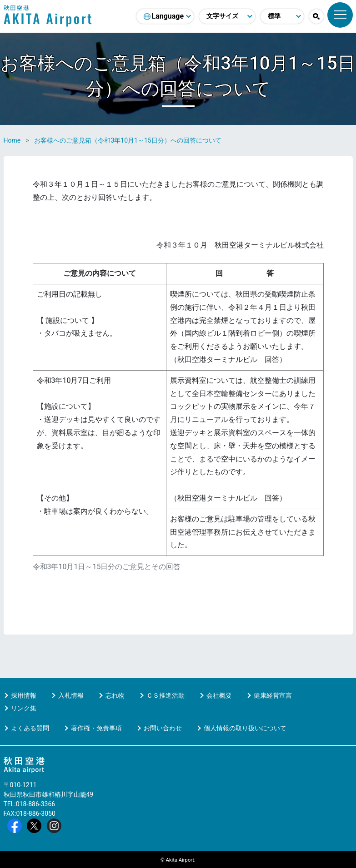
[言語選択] (165, 16)
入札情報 (71, 695)
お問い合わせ (163, 728)
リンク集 (24, 708)
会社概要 (219, 695)
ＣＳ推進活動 (165, 695)
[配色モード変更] (282, 16)
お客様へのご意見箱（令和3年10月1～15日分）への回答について (128, 140)
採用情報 (24, 695)
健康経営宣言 (273, 695)
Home (12, 140)
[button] (316, 16)
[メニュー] (340, 15)
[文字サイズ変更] (227, 16)
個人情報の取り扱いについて (245, 728)
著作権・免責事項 (96, 728)
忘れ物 (115, 695)
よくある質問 (30, 728)
